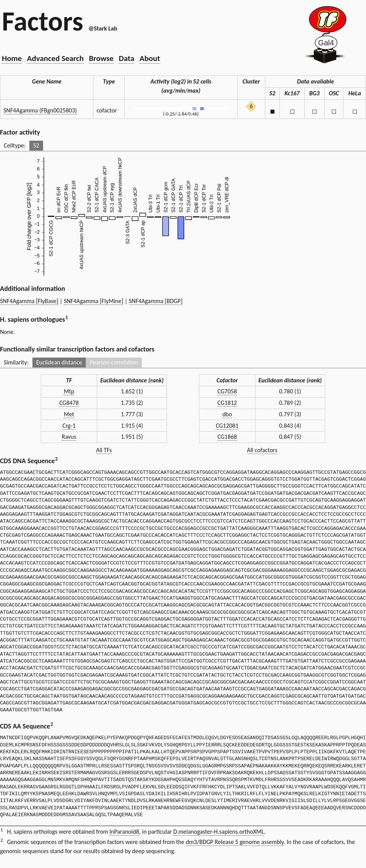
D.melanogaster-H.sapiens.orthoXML (219, 832)
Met (69, 414)
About (150, 58)
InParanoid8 (124, 832)
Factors (43, 21)
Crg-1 (69, 426)
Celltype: (15, 145)
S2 (36, 145)
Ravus (69, 437)
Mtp (69, 391)
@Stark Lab (103, 28)
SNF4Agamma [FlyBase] (29, 301)
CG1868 (227, 437)
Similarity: (16, 362)
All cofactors (262, 450)
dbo (227, 414)
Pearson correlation (114, 362)
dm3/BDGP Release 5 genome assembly (235, 842)
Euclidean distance (59, 362)
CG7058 (227, 391)
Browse (101, 58)
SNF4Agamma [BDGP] (156, 301)
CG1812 (227, 403)
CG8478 (69, 403)
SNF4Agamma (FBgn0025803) (40, 110)
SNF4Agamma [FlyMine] (93, 301)
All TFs (104, 450)
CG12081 (227, 426)
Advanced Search (55, 58)
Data (127, 58)
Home (12, 58)
